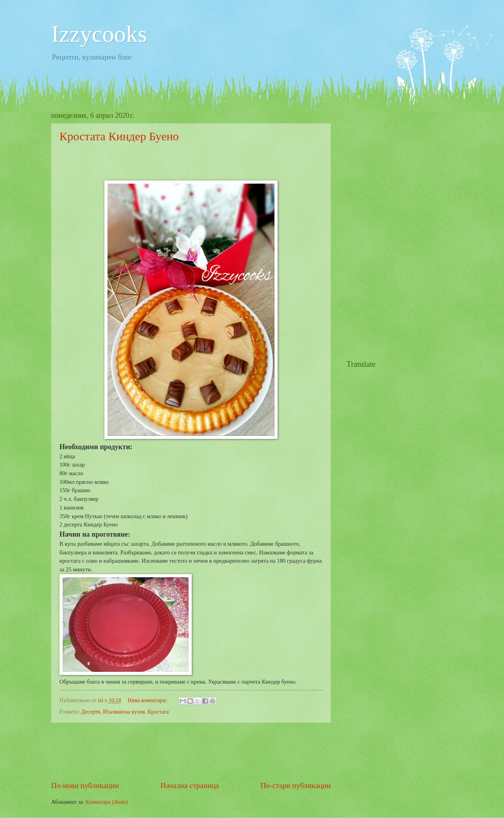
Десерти (91, 712)
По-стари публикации (296, 785)
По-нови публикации (85, 785)
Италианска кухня (124, 712)
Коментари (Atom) (107, 802)
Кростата (158, 712)
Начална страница (190, 785)
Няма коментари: (148, 700)
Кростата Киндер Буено (119, 136)
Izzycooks (99, 34)
